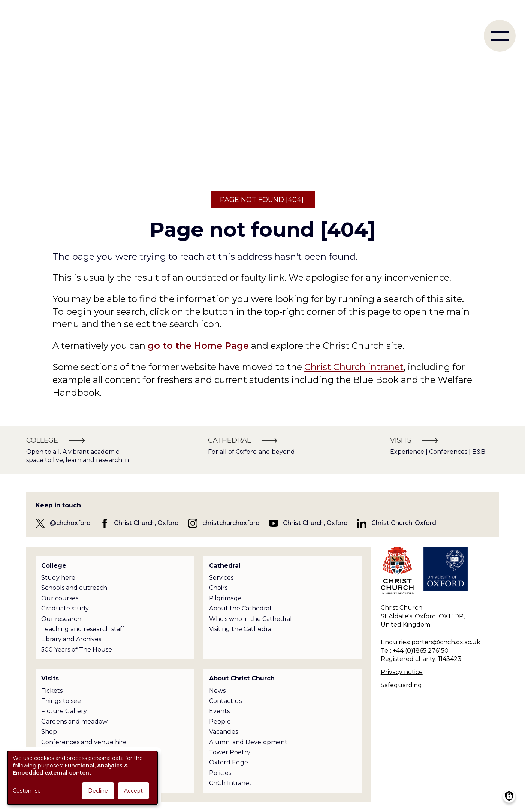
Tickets (52, 691)
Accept (133, 791)
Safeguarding (401, 685)
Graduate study (65, 608)
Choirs (218, 588)
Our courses (60, 598)
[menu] (500, 36)
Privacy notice (402, 672)
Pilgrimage (225, 598)
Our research (61, 619)
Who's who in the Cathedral (251, 619)
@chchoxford (70, 523)
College (54, 566)
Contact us (225, 701)
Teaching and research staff (83, 629)
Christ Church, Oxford (146, 523)
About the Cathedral (240, 608)
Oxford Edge (229, 762)
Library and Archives (71, 639)
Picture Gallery (64, 711)
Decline (98, 791)
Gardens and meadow (74, 722)
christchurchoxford (231, 523)
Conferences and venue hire (84, 742)
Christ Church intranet (354, 367)
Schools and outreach (74, 588)
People (220, 722)
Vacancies (224, 732)
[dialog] (82, 778)
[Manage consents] (509, 796)
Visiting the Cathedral (241, 629)
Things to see (61, 701)
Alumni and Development (248, 742)
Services (221, 578)
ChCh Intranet (230, 783)
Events (219, 711)
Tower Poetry (230, 752)
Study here (58, 578)
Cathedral (225, 566)
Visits (50, 678)
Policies (220, 773)
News (217, 691)
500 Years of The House (77, 650)
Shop (49, 732)
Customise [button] (27, 791)
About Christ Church (242, 678)
